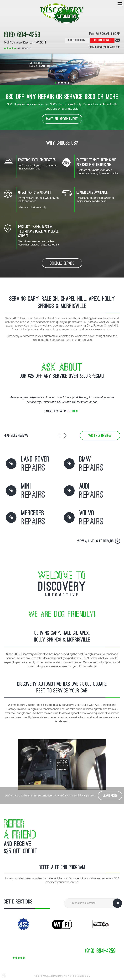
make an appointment (62, 119)
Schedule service (102, 40)
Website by (70, 972)
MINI (33, 491)
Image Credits (51, 972)
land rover (35, 464)
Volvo (91, 518)
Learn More (110, 796)
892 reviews (24, 48)
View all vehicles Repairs (95, 541)
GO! (118, 903)
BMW (91, 464)
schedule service (62, 263)
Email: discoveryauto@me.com (104, 47)
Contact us (118, 40)
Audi (91, 491)
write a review (100, 436)
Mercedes (33, 518)
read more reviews (16, 436)
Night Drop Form (77, 40)
